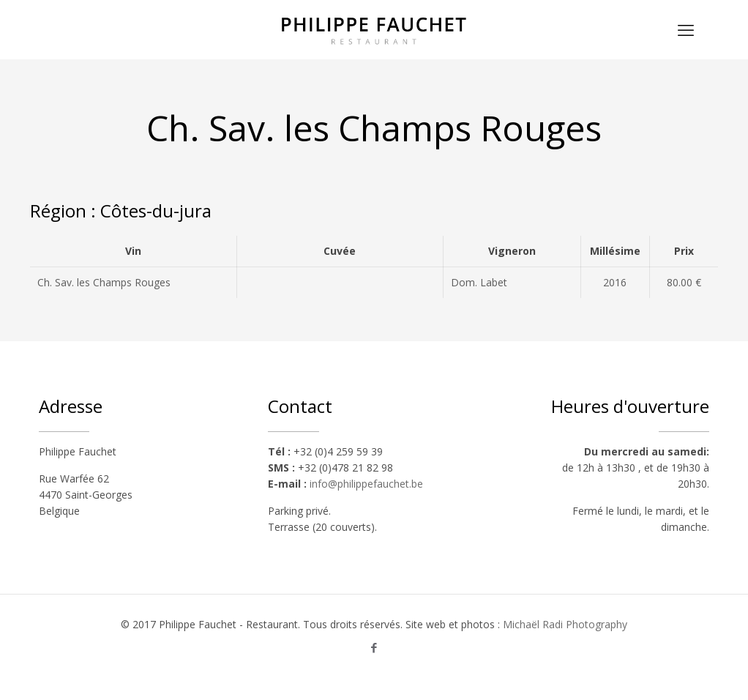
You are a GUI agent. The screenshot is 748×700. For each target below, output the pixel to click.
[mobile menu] (686, 29)
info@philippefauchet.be (366, 484)
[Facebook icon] (374, 647)
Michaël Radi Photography (565, 624)
